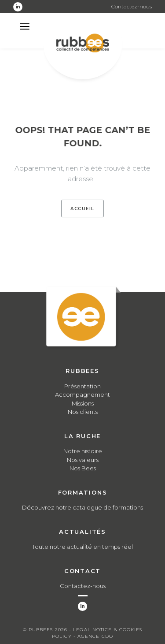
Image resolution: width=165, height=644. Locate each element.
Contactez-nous (132, 6)
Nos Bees (83, 468)
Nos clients (83, 412)
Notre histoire (83, 451)
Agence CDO (95, 636)
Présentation (82, 386)
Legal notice (92, 630)
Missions (83, 403)
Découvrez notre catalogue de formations (82, 507)
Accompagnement (82, 395)
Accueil (82, 209)
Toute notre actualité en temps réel (82, 547)
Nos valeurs (83, 460)
